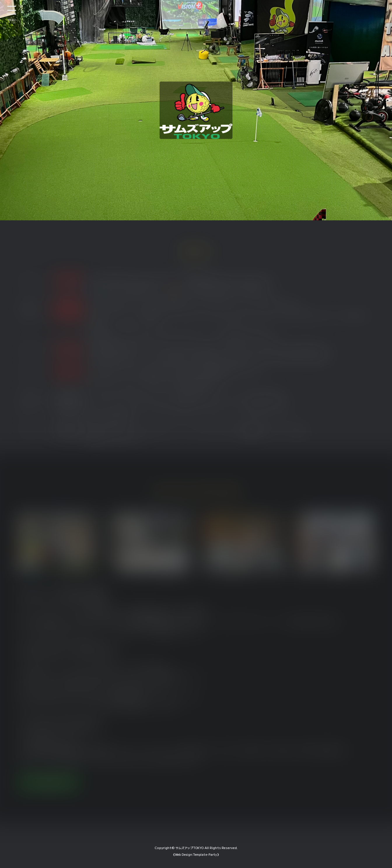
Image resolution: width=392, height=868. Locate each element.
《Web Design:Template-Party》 (196, 861)
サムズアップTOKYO (190, 854)
